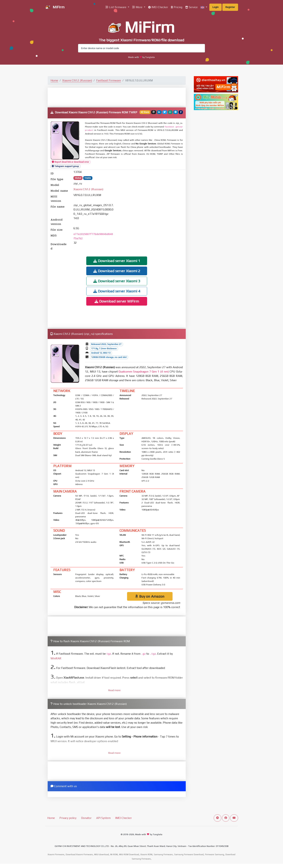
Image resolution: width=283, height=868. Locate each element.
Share (145, 112)
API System (103, 818)
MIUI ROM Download (129, 854)
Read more (114, 690)
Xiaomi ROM (146, 854)
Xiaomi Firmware (56, 854)
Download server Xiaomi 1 (117, 261)
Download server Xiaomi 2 (117, 271)
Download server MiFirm (117, 301)
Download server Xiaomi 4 (117, 291)
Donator (86, 818)
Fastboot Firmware (109, 80)
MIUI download (102, 854)
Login (215, 7)
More (138, 7)
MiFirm (55, 7)
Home (54, 80)
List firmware (116, 7)
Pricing (177, 7)
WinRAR (56, 658)
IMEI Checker (158, 7)
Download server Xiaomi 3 (117, 281)
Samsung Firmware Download (189, 854)
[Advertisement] (117, 97)
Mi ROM (114, 854)
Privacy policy (68, 818)
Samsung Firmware (163, 854)
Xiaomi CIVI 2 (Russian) (77, 80)
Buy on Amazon (150, 596)
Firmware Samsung (215, 854)
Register (230, 7)
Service (191, 7)
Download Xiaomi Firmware (79, 854)
